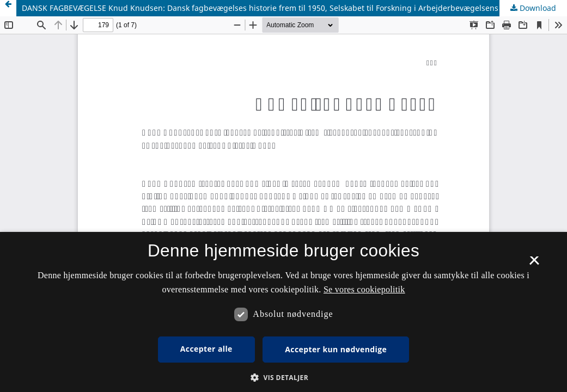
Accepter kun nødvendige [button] (336, 349)
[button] (283, 378)
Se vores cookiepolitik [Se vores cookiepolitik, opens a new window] (364, 289)
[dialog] (283, 312)
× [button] (534, 264)
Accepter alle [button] (206, 349)
